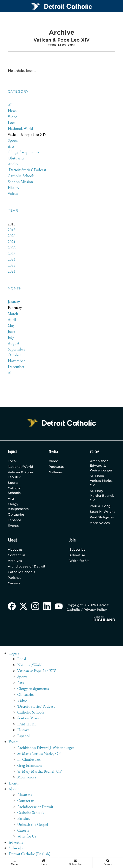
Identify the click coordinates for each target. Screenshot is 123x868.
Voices (13, 194)
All (10, 105)
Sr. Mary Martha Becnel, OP (102, 496)
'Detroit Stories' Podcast (36, 708)
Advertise (77, 556)
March (13, 314)
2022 (12, 248)
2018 (12, 224)
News (12, 111)
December (16, 367)
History (14, 188)
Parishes (15, 579)
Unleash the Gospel (33, 826)
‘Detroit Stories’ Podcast (27, 170)
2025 (12, 265)
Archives (15, 562)
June (12, 331)
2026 (12, 271)
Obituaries (16, 158)
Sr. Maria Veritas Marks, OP (101, 481)
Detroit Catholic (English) (29, 855)
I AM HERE (27, 725)
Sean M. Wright (102, 512)
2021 (12, 242)
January (14, 302)
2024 (12, 260)
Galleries (56, 472)
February (15, 308)
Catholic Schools (21, 176)
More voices (27, 779)
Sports (13, 140)
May (11, 325)
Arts (11, 146)
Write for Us (79, 562)
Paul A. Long (100, 507)
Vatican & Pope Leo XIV (27, 134)
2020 (12, 236)
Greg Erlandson (30, 767)
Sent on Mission (20, 182)
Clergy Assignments (24, 152)
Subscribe (77, 550)
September (16, 349)
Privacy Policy (95, 611)
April (12, 319)
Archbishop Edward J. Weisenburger (101, 466)
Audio (13, 164)
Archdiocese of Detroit (27, 567)
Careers (14, 584)
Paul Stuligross (102, 518)
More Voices (100, 524)
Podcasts (56, 467)
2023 (12, 254)
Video (13, 117)
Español (14, 521)
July (11, 337)
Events (13, 526)
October (14, 355)
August (13, 343)
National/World (20, 129)
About (14, 790)
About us (15, 550)
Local (12, 123)
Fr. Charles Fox (29, 761)
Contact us (17, 556)
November (16, 361)
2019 (12, 230)
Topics (14, 655)
